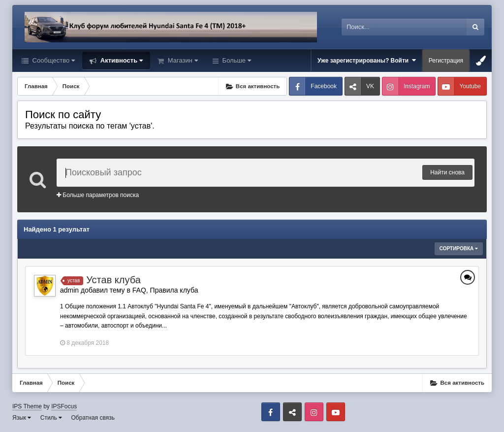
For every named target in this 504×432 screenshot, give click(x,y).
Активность (121, 60)
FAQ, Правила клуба (165, 290)
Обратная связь (93, 418)
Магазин (182, 60)
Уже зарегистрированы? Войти (367, 60)
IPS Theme (27, 406)
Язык (22, 418)
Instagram (417, 86)
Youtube (470, 86)
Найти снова (447, 172)
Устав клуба (113, 280)
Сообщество (53, 60)
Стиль (51, 418)
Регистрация (446, 61)
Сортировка (459, 249)
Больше (236, 60)
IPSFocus (64, 406)
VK (370, 86)
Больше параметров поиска (98, 195)
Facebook (324, 86)
